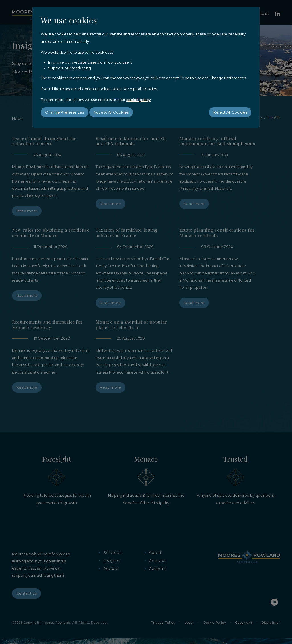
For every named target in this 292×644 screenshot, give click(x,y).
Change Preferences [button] (64, 112)
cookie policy (138, 100)
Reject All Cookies (230, 112)
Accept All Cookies (111, 112)
